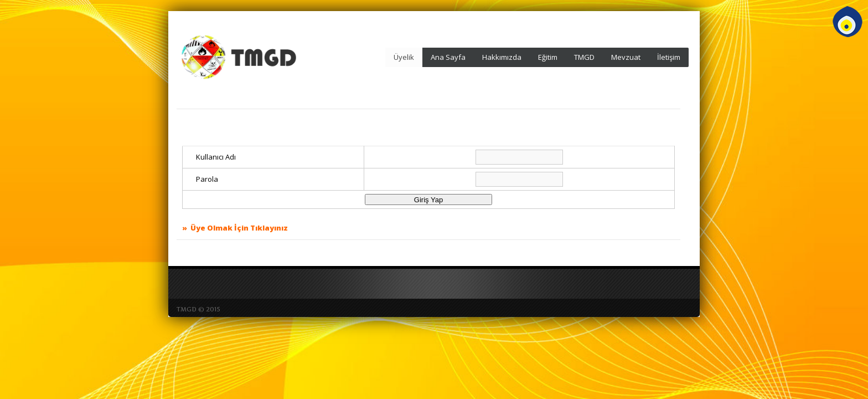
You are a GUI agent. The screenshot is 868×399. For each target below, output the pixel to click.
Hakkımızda (502, 57)
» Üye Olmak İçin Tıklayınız (235, 228)
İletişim (669, 57)
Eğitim (548, 57)
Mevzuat (626, 57)
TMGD (584, 57)
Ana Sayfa (448, 57)
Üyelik (404, 57)
